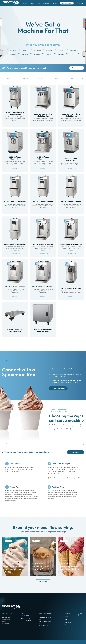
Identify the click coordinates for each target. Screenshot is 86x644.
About (66, 619)
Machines (68, 614)
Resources (68, 622)
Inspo (66, 616)
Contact (67, 625)
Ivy (83, 642)
